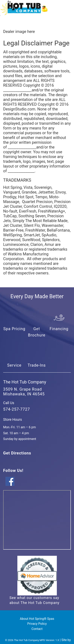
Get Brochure (37, 332)
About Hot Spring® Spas (37, 619)
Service (14, 365)
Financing (59, 329)
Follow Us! (13, 471)
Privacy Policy (37, 624)
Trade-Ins (37, 365)
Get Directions (17, 453)
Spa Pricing (14, 329)
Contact (37, 629)
